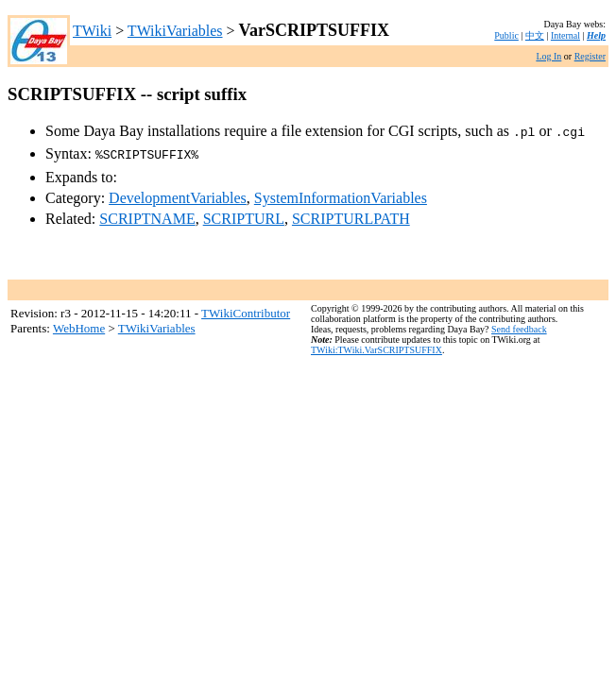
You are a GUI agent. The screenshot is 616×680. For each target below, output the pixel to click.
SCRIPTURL (244, 215)
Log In (548, 56)
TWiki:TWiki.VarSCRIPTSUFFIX (376, 346)
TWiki (92, 31)
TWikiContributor (246, 309)
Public (506, 35)
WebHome (79, 324)
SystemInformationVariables (341, 194)
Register (590, 56)
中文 (535, 35)
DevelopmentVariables (178, 194)
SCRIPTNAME (147, 215)
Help (596, 35)
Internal (565, 35)
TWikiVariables (175, 31)
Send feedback (519, 325)
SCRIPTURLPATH (351, 215)
